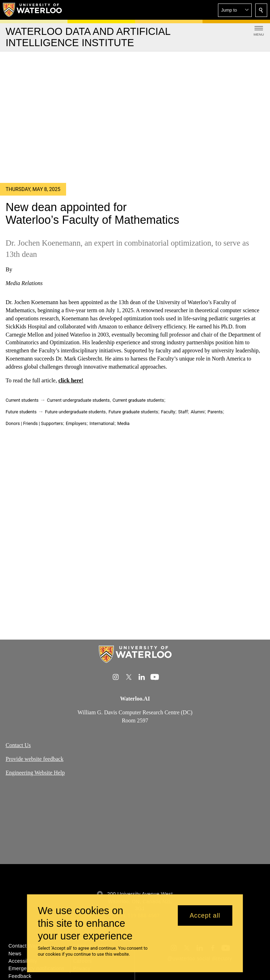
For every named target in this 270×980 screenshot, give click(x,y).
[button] (235, 10)
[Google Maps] (135, 823)
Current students (22, 400)
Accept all (205, 916)
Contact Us (18, 745)
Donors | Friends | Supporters (34, 423)
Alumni (197, 412)
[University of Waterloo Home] (33, 10)
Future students (21, 412)
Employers (76, 423)
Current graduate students (138, 400)
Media (124, 423)
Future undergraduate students (75, 412)
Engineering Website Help (35, 773)
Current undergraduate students (78, 400)
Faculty (168, 412)
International (102, 423)
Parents (215, 412)
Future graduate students (133, 412)
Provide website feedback (34, 759)
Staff (183, 412)
